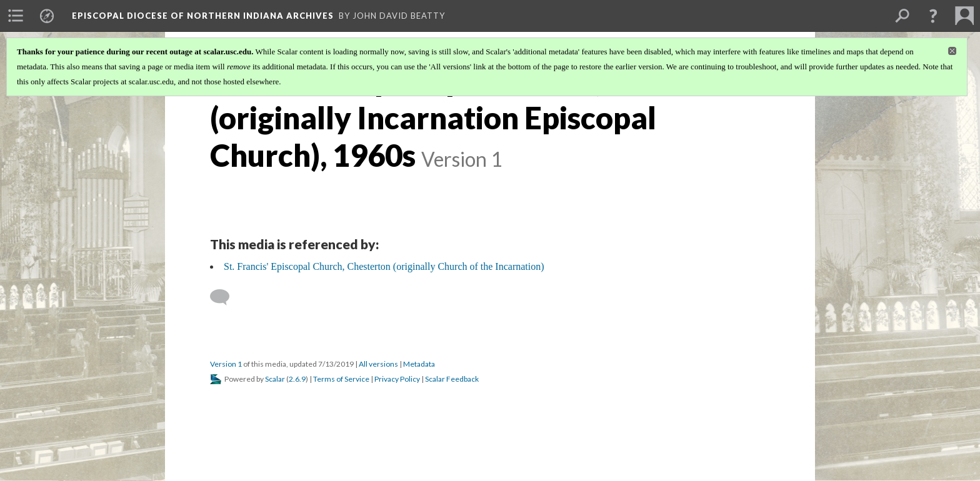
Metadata (419, 364)
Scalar (275, 379)
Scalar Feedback (452, 379)
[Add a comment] (225, 297)
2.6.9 (297, 379)
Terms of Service (341, 379)
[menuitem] (16, 16)
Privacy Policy (397, 379)
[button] (933, 16)
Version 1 (226, 364)
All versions (378, 364)
